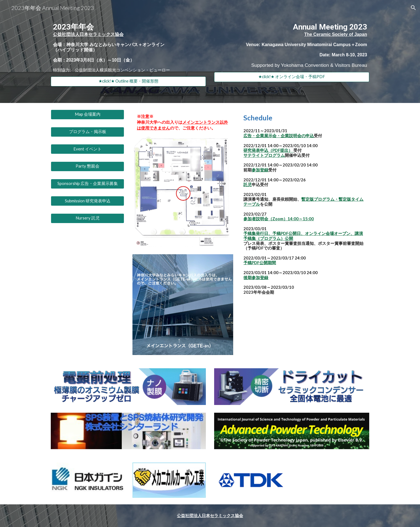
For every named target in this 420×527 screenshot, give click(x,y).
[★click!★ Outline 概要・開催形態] (128, 81)
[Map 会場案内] (87, 115)
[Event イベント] (87, 149)
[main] (128, 47)
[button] (413, 8)
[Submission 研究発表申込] (87, 201)
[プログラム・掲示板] (87, 132)
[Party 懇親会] (87, 166)
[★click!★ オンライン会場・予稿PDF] (292, 77)
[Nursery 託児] (87, 218)
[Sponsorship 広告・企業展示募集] (87, 184)
